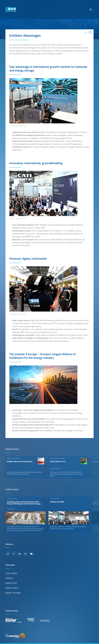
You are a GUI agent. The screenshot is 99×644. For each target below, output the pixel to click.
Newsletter (11, 583)
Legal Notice (11, 573)
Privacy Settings (13, 593)
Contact (9, 578)
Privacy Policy (12, 588)
